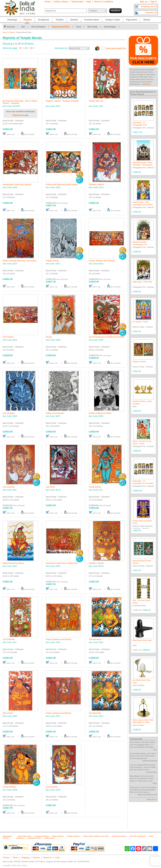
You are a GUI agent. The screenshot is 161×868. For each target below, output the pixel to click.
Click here (17, 115)
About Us (47, 858)
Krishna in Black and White (100, 413)
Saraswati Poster (34, 838)
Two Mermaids (95, 639)
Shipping (26, 858)
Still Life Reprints (38, 27)
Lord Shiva (50, 487)
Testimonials (77, 2)
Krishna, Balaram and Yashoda (102, 261)
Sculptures (44, 20)
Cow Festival (8, 337)
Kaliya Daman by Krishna (13, 563)
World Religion (110, 27)
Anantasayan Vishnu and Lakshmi (17, 184)
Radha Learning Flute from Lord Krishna (19, 261)
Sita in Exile (8, 713)
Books (147, 20)
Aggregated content (7, 837)
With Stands (92, 27)
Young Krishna (95, 487)
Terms (15, 858)
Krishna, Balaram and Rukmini (58, 639)
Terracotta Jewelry (119, 836)
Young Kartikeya (10, 787)
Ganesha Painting (42, 836)
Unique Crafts (113, 20)
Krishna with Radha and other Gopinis (62, 184)
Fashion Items (92, 20)
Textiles (60, 20)
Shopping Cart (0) (149, 6)
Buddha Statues (73, 836)
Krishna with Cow (96, 101)
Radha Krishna (58, 836)
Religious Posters (139, 362)
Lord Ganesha (9, 487)
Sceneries (11, 27)
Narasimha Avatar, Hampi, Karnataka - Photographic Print (143, 165)
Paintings (12, 20)
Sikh (23, 27)
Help (89, 2)
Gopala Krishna (52, 261)
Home (48, 2)
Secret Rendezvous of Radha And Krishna (107, 337)
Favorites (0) (151, 13)
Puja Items (132, 20)
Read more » (152, 799)
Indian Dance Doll (24, 836)
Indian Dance (50, 838)
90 (32, 48)
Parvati (49, 337)
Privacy (6, 858)
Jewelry (74, 20)
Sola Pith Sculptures (137, 836)
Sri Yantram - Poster (140, 322)
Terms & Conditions (104, 2)
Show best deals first (116, 48)
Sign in (154, 2)
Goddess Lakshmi (96, 184)
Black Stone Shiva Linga (142, 640)
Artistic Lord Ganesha (55, 413)
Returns (36, 858)
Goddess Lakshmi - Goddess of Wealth (62, 101)
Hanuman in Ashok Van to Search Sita (62, 563)
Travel (79, 27)
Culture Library (61, 2)
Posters (12, 32)
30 (20, 48)
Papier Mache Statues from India (96, 836)
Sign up (143, 2)
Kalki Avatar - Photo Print (142, 282)
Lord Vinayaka (9, 413)
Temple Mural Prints (61, 27)
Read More (147, 84)
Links (57, 858)
